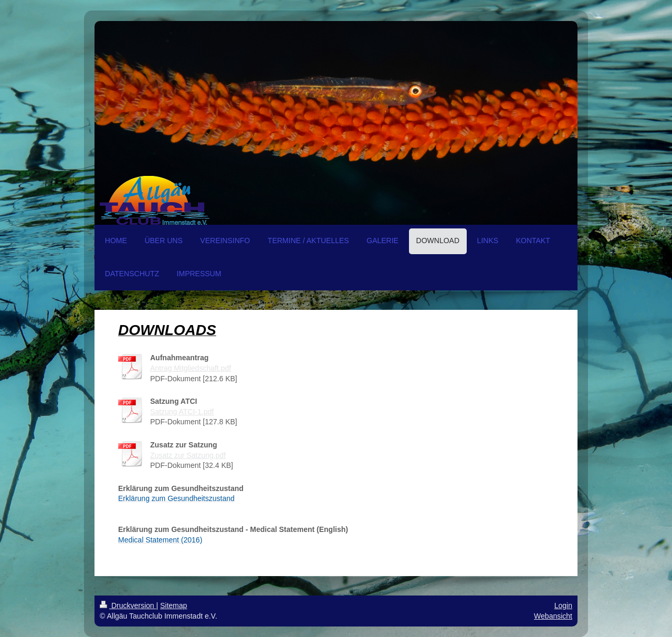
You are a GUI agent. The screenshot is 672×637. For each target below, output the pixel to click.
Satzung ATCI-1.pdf (182, 412)
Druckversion (128, 605)
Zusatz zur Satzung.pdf (188, 455)
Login (563, 605)
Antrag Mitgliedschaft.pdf (191, 368)
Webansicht (553, 616)
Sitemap (174, 605)
